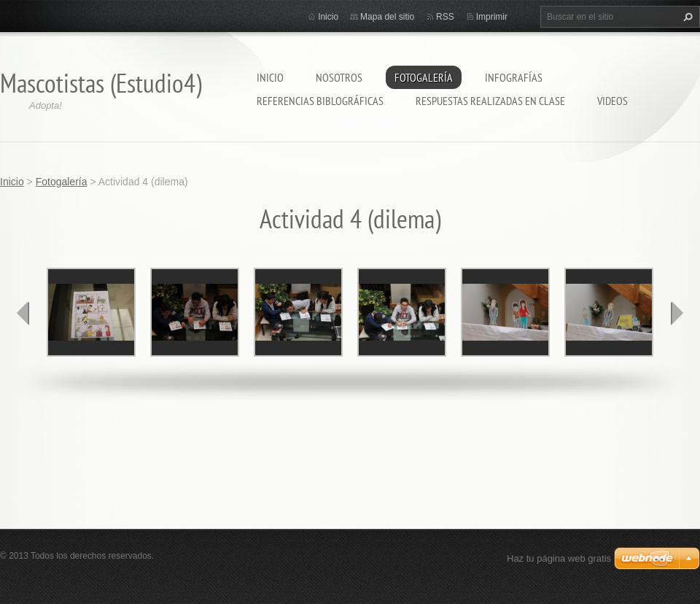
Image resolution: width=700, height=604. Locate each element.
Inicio (270, 77)
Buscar (686, 17)
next (677, 313)
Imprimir (492, 17)
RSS (445, 17)
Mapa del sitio (387, 17)
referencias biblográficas (320, 101)
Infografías (514, 77)
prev (23, 313)
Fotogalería (424, 77)
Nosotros (339, 77)
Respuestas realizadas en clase (490, 101)
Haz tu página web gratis (559, 558)
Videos (612, 101)
